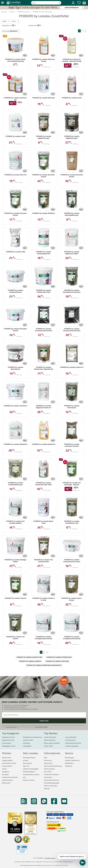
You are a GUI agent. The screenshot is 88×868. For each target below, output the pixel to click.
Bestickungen (70, 758)
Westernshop (7, 758)
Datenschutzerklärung (12, 727)
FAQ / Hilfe (48, 772)
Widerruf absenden (51, 786)
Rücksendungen (49, 769)
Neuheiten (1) (7, 25)
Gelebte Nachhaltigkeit (31, 769)
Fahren (4, 769)
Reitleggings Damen (9, 746)
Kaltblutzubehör (8, 780)
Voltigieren (6, 772)
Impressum (48, 760)
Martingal (26, 743)
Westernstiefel (28, 740)
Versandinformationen (52, 780)
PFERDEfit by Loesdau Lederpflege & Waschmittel (44, 665)
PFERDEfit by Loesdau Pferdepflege (59, 657)
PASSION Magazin (29, 772)
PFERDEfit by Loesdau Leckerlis (30, 661)
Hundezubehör (7, 766)
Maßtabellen (69, 763)
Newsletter (69, 766)
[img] (84, 4)
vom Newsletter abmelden (41, 727)
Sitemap (47, 789)
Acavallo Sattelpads (72, 746)
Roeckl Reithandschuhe (73, 743)
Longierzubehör (7, 760)
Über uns (26, 766)
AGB (45, 758)
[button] (3, 3)
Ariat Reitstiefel (70, 740)
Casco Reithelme (71, 737)
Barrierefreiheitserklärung (53, 766)
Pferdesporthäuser (29, 758)
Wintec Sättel (48, 746)
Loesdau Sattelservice (72, 760)
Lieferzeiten (48, 777)
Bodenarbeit (6, 783)
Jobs (24, 777)
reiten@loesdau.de (50, 858)
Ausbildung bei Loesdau (31, 774)
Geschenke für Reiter (9, 763)
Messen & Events (29, 780)
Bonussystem (27, 763)
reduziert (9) (33, 25)
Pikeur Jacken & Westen (52, 743)
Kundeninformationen (52, 774)
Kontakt (26, 760)
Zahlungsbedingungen (52, 783)
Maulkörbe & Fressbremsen (33, 737)
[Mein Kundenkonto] (73, 4)
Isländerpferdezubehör (10, 777)
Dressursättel (7, 743)
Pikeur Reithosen (50, 740)
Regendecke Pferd (8, 740)
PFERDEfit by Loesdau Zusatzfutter (29, 657)
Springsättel (27, 746)
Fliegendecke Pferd (8, 737)
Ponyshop (5, 774)
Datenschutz (48, 763)
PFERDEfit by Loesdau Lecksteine (57, 661)
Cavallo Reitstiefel (50, 737)
